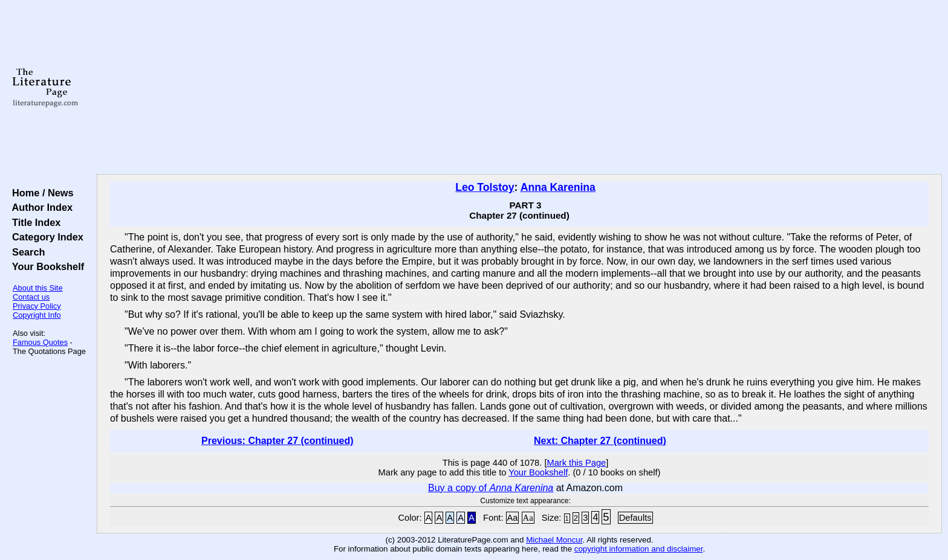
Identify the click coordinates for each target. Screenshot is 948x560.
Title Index (34, 222)
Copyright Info (37, 315)
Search (26, 252)
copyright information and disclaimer (639, 549)
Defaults (635, 518)
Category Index (45, 237)
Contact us (31, 297)
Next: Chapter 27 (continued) (600, 441)
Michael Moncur (554, 540)
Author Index (40, 207)
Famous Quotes (40, 342)
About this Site (38, 288)
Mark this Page (576, 463)
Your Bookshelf (45, 266)
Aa (513, 518)
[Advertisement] (519, 88)
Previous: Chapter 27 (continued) (278, 441)
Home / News (40, 193)
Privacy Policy (37, 306)
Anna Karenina (558, 187)
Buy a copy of (491, 488)
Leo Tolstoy (485, 187)
